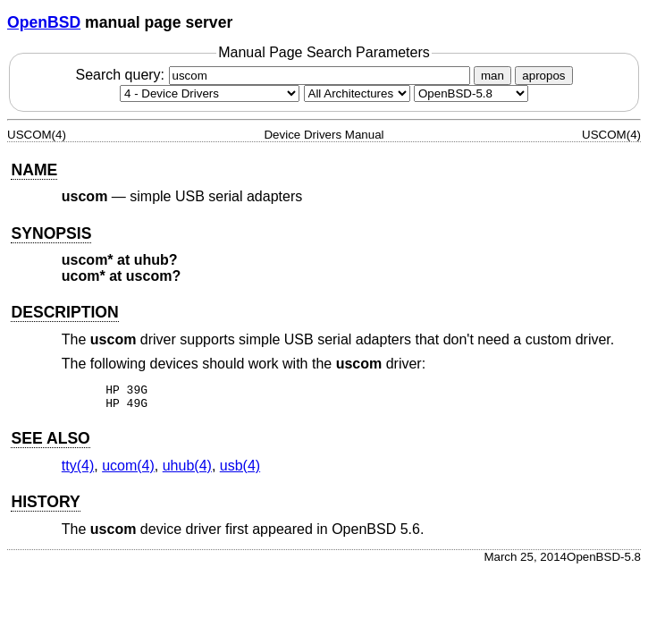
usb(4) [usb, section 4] (240, 471)
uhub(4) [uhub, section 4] (187, 471)
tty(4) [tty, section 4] (78, 471)
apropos (543, 76)
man (492, 76)
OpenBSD (44, 22)
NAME (34, 170)
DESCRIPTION (64, 312)
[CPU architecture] (357, 93)
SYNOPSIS (51, 233)
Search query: (274, 75)
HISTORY (45, 507)
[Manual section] (210, 93)
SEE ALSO (50, 444)
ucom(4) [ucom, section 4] (128, 471)
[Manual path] (471, 93)
